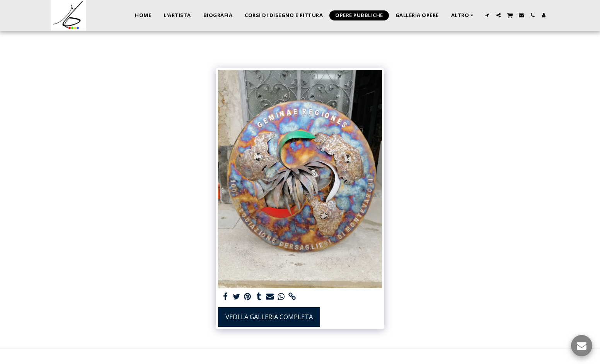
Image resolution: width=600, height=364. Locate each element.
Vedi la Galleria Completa (269, 317)
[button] (487, 15)
